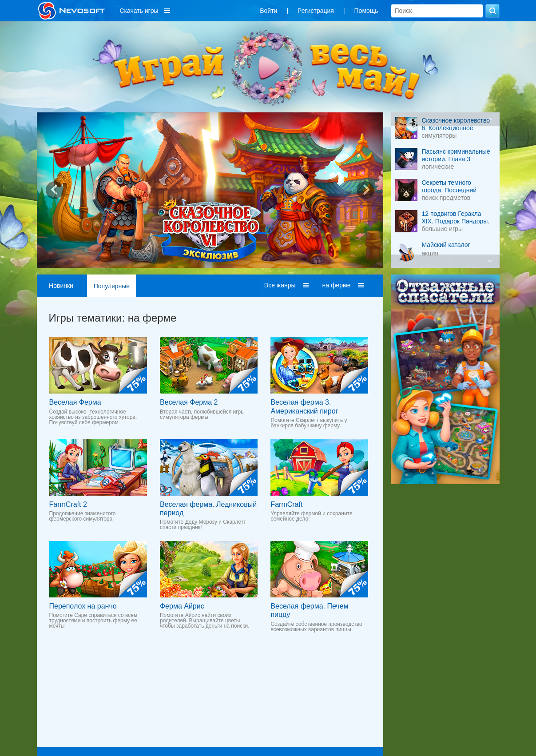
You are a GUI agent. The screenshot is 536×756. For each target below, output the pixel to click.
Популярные (112, 286)
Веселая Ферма (75, 402)
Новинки (61, 286)
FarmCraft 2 (68, 504)
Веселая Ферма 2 (189, 402)
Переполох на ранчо (83, 606)
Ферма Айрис (182, 606)
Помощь (366, 11)
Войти (268, 11)
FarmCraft (286, 504)
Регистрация (316, 11)
